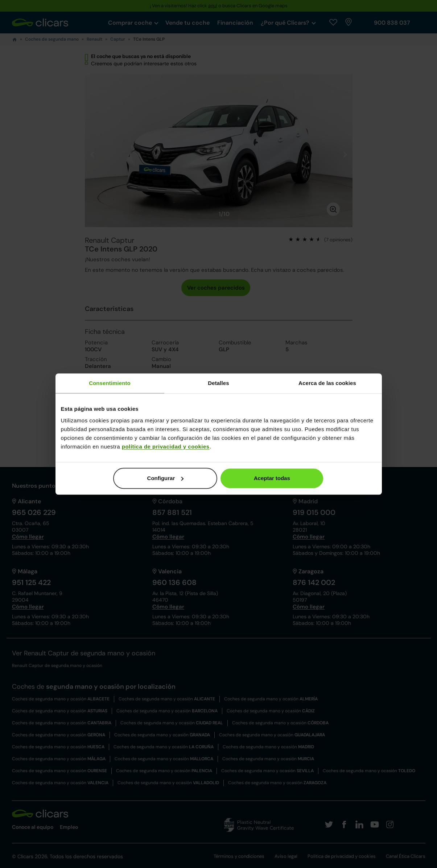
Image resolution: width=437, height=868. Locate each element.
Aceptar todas (272, 478)
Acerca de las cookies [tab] (327, 383)
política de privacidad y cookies (166, 447)
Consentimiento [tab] (110, 383)
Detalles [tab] (218, 383)
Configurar (166, 478)
